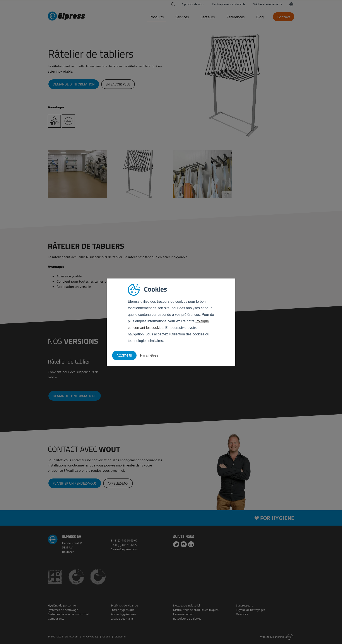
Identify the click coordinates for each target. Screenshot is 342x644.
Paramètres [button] (149, 355)
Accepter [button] (124, 356)
